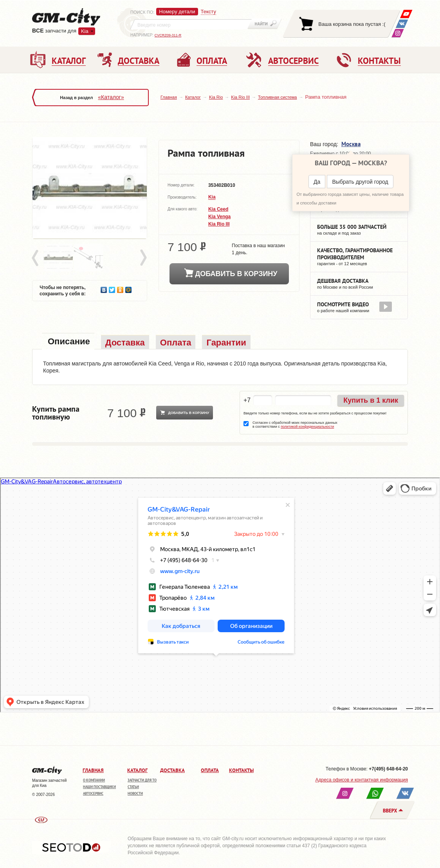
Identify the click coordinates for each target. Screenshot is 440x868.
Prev (36, 258)
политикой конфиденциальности (307, 427)
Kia (85, 31)
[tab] (68, 342)
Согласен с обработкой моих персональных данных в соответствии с (295, 425)
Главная (169, 97)
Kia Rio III (240, 97)
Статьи (133, 787)
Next (143, 258)
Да (317, 182)
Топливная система (277, 97)
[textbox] (191, 24)
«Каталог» (111, 97)
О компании (94, 780)
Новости (135, 793)
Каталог (193, 97)
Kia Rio (216, 97)
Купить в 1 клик (371, 400)
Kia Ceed (218, 209)
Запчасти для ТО (142, 780)
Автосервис (93, 793)
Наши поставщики (99, 787)
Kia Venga (219, 217)
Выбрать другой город (360, 182)
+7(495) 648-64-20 (388, 769)
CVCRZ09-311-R (168, 35)
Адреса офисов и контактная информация (362, 780)
